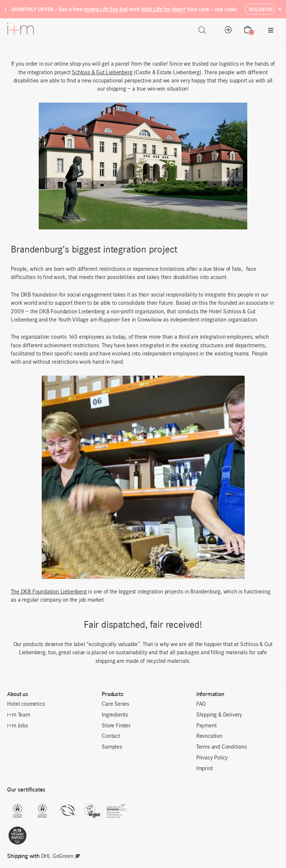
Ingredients (115, 715)
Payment (206, 726)
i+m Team (18, 715)
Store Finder (116, 726)
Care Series (115, 704)
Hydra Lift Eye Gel (106, 9)
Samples (112, 747)
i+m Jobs (17, 726)
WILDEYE (260, 9)
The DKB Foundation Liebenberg (49, 592)
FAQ (201, 704)
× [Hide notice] (279, 9)
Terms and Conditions (222, 747)
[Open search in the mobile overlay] (202, 30)
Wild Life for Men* (163, 9)
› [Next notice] (272, 9)
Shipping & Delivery (219, 715)
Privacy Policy (212, 758)
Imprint (205, 769)
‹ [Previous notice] (5, 9)
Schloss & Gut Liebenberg (102, 73)
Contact (111, 736)
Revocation (209, 736)
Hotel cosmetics (26, 704)
